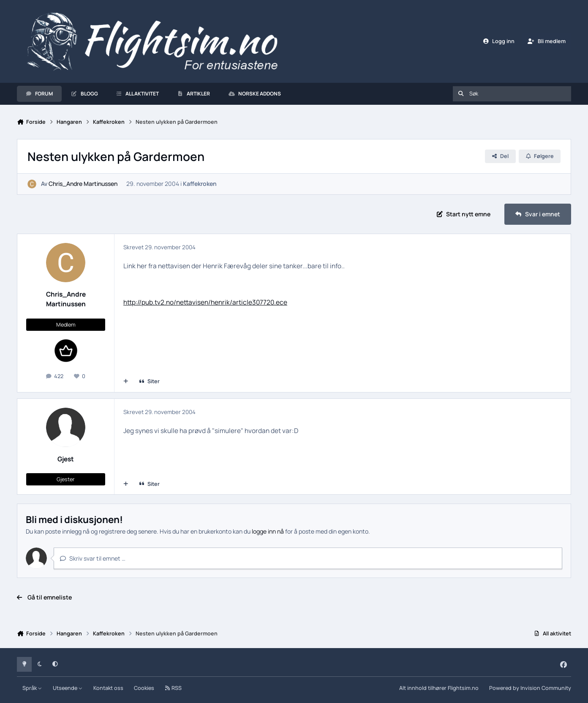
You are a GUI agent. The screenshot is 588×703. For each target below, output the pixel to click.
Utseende (68, 688)
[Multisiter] (126, 381)
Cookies (144, 688)
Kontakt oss (108, 688)
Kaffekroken (200, 184)
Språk (32, 688)
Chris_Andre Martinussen (83, 184)
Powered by (530, 688)
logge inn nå (268, 531)
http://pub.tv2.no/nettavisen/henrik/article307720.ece (205, 302)
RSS (173, 688)
